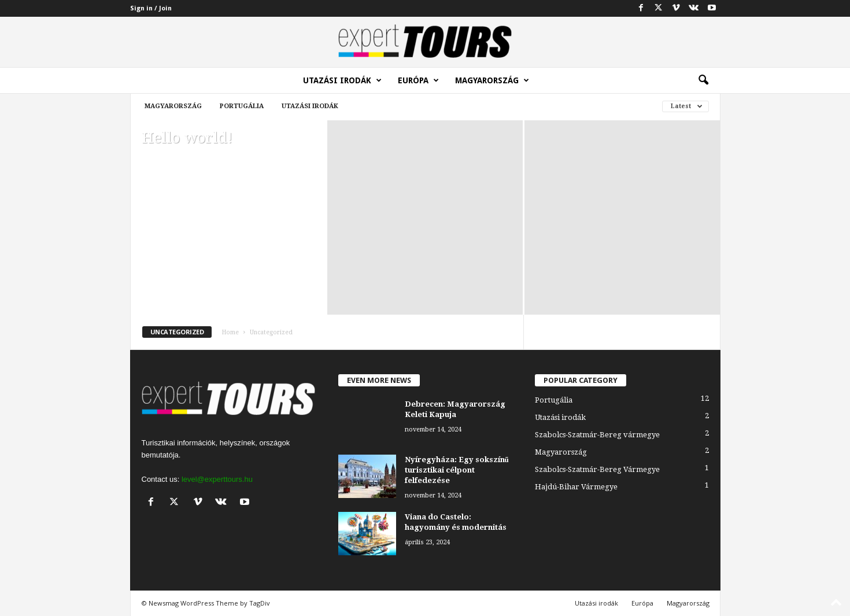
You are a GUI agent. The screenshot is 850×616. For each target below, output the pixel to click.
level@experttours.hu (217, 479)
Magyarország (492, 80)
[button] (703, 80)
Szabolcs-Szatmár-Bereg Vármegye (597, 469)
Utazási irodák (342, 80)
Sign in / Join (151, 8)
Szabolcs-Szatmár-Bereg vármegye (597, 435)
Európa (418, 80)
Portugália (242, 106)
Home (230, 332)
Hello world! (187, 138)
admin (152, 155)
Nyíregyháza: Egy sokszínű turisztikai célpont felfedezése (457, 470)
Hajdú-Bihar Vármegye (576, 487)
